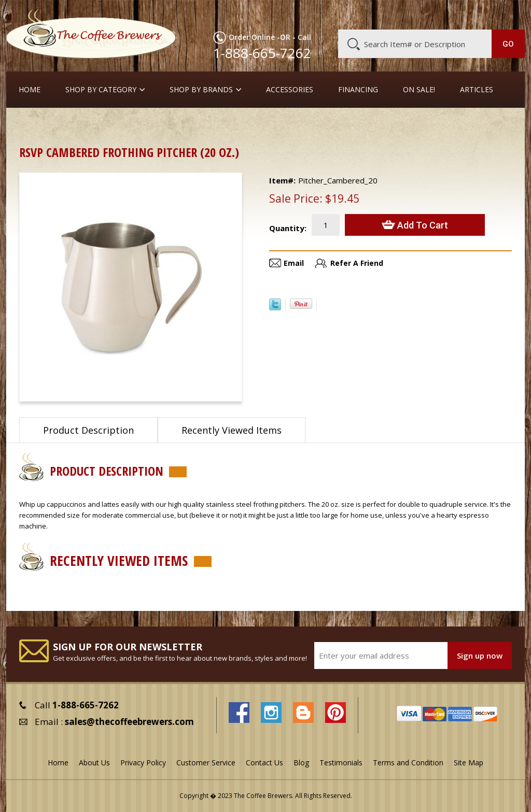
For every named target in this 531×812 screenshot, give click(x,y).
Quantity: (288, 228)
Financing (358, 90)
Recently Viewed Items (232, 430)
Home (30, 90)
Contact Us (264, 763)
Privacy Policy (143, 763)
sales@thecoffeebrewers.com (129, 722)
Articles (477, 90)
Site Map (469, 763)
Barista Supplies (81, 124)
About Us (341, 14)
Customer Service (396, 14)
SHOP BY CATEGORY (101, 90)
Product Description (88, 430)
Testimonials (341, 763)
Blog (442, 14)
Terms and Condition (408, 763)
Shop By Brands (201, 90)
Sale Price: (296, 198)
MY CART (507, 13)
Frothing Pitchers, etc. (159, 124)
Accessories (290, 90)
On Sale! (419, 90)
